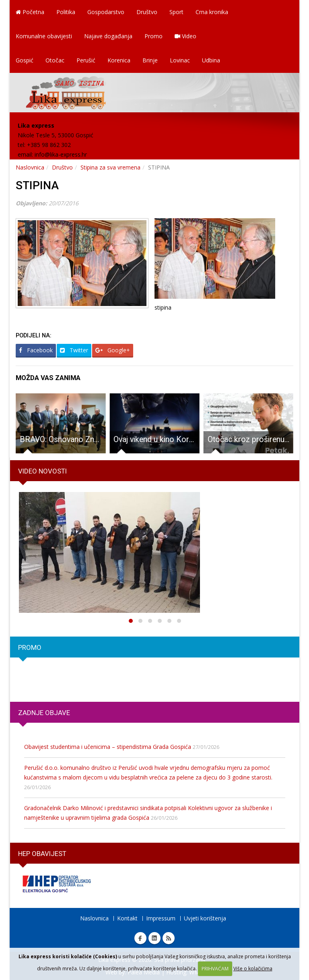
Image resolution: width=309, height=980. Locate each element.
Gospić (25, 60)
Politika (66, 12)
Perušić (86, 60)
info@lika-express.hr (61, 154)
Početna (30, 12)
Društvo (147, 12)
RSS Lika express (169, 938)
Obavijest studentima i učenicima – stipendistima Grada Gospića (108, 747)
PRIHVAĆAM (215, 969)
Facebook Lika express (140, 938)
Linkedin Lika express (154, 938)
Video (185, 36)
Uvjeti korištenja (205, 918)
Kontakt (127, 918)
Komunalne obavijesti (44, 36)
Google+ (113, 350)
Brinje (150, 60)
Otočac (55, 60)
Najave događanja (108, 36)
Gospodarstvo (106, 12)
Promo (153, 36)
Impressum (161, 918)
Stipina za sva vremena (110, 167)
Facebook (36, 350)
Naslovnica (30, 167)
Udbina (211, 60)
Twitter (74, 350)
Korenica (119, 60)
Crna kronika (212, 12)
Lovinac (180, 60)
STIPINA (37, 185)
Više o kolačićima (253, 969)
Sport (176, 12)
